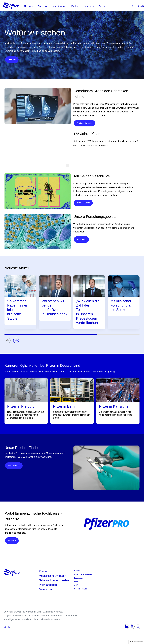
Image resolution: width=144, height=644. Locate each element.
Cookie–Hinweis (81, 589)
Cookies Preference (136, 642)
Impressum (79, 578)
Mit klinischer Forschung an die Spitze (121, 305)
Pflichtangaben (48, 585)
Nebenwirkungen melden (54, 580)
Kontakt (77, 571)
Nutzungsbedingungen (83, 574)
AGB (76, 585)
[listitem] (134, 6)
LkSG (76, 582)
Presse (43, 571)
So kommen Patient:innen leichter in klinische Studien (18, 310)
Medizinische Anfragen (52, 576)
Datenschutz (46, 589)
